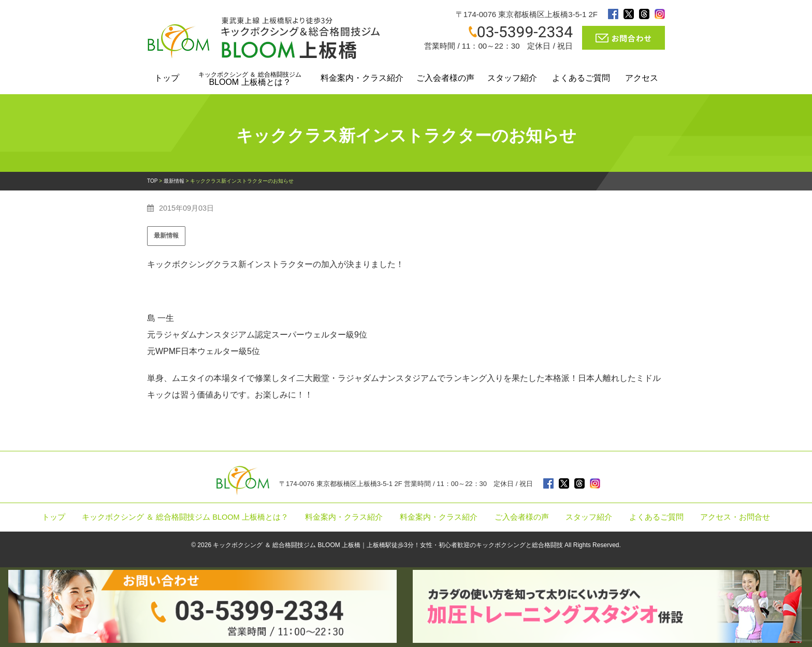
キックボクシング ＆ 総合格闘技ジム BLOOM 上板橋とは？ (185, 517)
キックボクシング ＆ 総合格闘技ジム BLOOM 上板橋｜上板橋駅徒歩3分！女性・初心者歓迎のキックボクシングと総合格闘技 (388, 545)
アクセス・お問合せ (735, 517)
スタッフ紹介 (512, 78)
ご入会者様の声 (445, 78)
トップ (167, 78)
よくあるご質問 (581, 78)
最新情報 (166, 236)
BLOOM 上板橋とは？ (250, 79)
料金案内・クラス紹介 (362, 78)
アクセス (642, 78)
